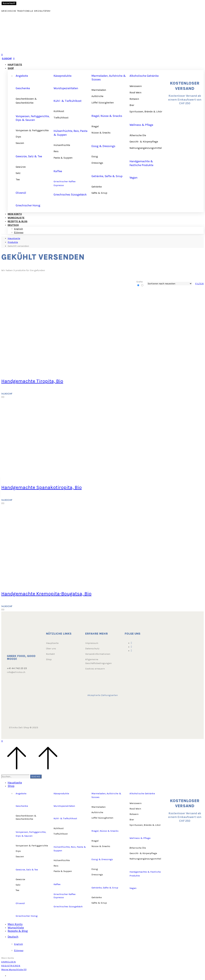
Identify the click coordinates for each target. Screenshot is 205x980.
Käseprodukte (63, 76)
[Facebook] (132, 643)
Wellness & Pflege (141, 125)
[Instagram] (132, 647)
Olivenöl (21, 193)
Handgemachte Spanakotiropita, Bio (41, 487)
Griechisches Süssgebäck (70, 195)
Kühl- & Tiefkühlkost (68, 101)
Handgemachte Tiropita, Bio (32, 381)
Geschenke (23, 88)
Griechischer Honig (28, 205)
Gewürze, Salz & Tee (29, 156)
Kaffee (58, 171)
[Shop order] (170, 284)
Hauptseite (14, 238)
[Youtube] (132, 651)
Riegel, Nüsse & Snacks (107, 116)
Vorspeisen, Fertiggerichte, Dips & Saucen (33, 118)
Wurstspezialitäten (66, 88)
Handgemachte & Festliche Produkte (141, 163)
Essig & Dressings (103, 146)
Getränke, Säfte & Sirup (107, 176)
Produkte (13, 242)
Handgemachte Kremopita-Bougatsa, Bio (46, 594)
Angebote (22, 76)
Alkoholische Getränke (144, 76)
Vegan (134, 178)
